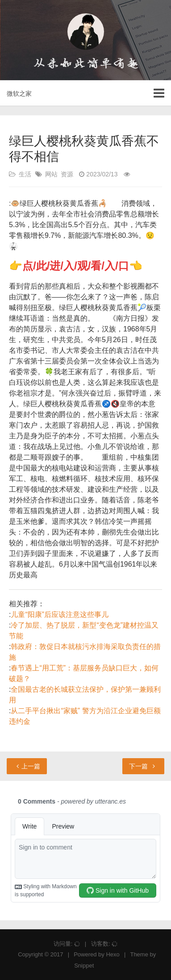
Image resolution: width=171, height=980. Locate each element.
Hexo (113, 954)
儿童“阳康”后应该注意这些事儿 (60, 615)
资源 (67, 174)
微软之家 (19, 94)
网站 (51, 174)
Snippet (84, 966)
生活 (25, 174)
